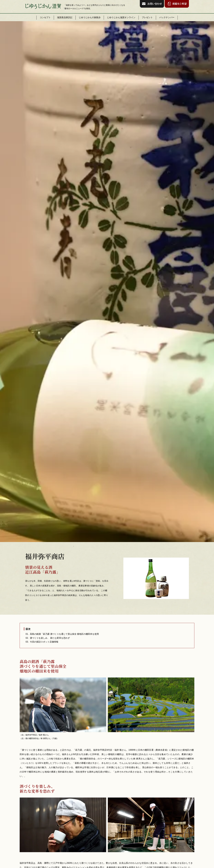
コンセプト (45, 17)
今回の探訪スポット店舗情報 (44, 642)
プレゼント (147, 17)
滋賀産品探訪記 (65, 17)
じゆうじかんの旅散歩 (90, 17)
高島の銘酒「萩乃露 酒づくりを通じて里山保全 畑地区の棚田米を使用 (64, 634)
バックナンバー (167, 17)
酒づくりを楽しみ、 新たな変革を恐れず (50, 638)
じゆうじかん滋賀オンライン (121, 17)
